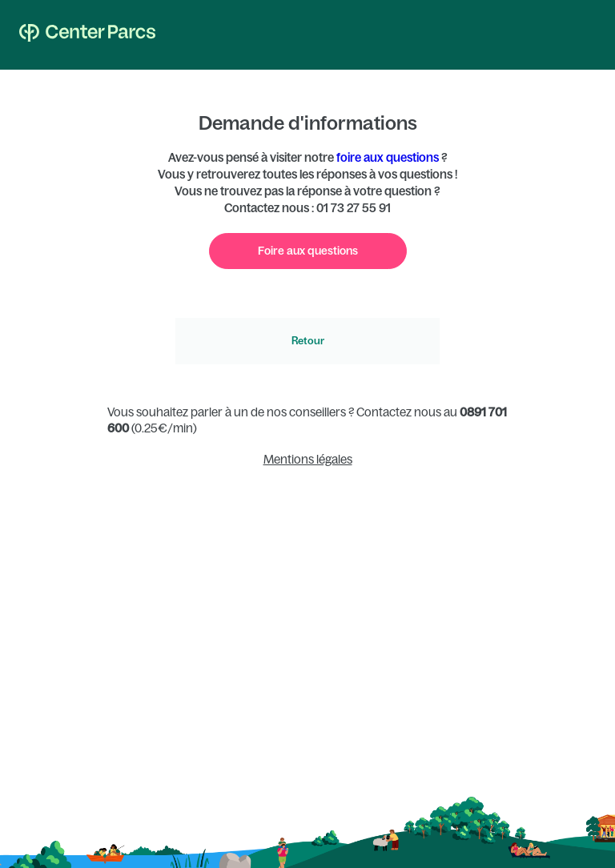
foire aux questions (388, 157)
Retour (308, 341)
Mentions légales (308, 459)
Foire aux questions (308, 251)
